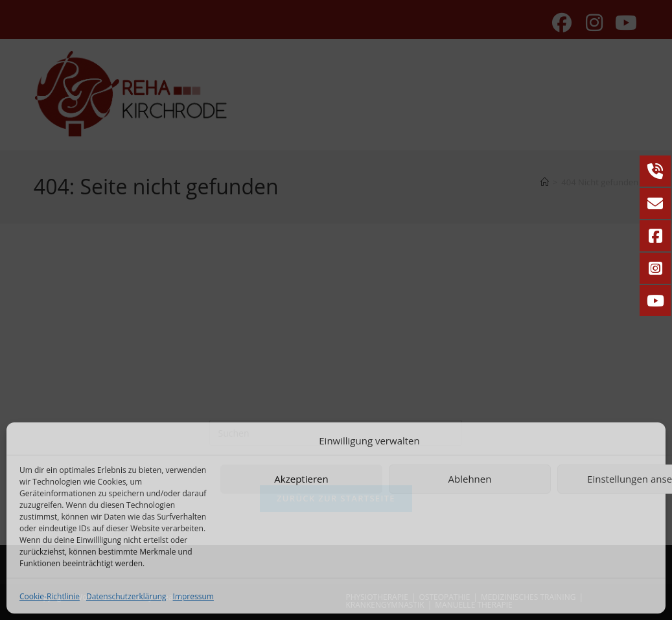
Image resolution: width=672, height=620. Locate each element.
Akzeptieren (301, 479)
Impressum (193, 596)
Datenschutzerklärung (126, 596)
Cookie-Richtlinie (50, 596)
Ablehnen (470, 479)
